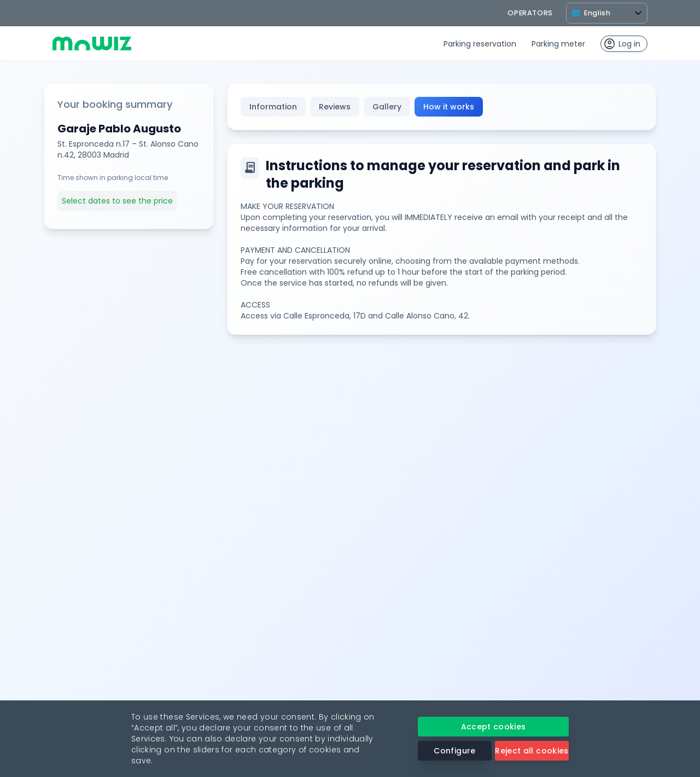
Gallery (387, 107)
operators (530, 13)
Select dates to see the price (117, 201)
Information (273, 107)
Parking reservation (480, 44)
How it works (449, 107)
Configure (454, 751)
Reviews (335, 107)
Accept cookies (494, 727)
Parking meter (558, 44)
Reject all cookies (532, 751)
